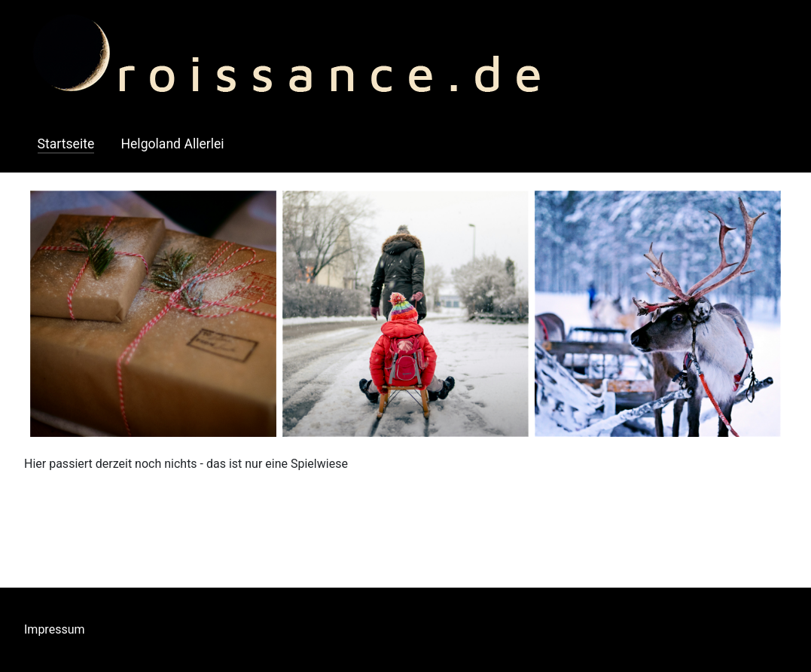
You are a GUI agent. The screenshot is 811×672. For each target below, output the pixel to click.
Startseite (66, 144)
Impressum (55, 629)
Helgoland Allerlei (172, 144)
